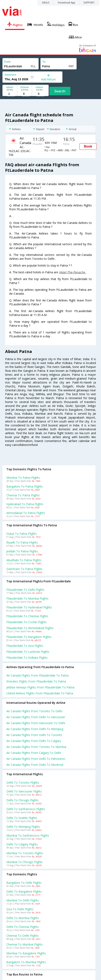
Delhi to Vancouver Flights (24, 791)
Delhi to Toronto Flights (23, 783)
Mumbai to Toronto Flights (25, 853)
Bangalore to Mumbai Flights (26, 962)
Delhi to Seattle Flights (22, 818)
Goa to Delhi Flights (20, 909)
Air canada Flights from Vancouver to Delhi (36, 723)
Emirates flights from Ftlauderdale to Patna (36, 681)
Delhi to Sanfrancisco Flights (26, 809)
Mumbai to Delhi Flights (23, 900)
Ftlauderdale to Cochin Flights (26, 622)
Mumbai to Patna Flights (23, 478)
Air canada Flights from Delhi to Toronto (34, 735)
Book (88, 146)
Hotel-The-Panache (72, 272)
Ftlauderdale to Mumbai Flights (27, 598)
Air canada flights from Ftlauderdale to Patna (37, 675)
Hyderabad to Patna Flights (25, 504)
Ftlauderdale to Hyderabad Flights (29, 607)
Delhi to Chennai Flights (22, 927)
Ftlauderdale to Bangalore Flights (29, 637)
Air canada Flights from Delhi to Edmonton (36, 759)
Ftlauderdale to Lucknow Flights (28, 652)
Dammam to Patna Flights (24, 569)
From (7, 62)
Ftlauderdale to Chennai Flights (27, 616)
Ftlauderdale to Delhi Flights (25, 590)
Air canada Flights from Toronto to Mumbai (36, 747)
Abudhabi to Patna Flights (24, 560)
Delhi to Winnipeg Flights (23, 827)
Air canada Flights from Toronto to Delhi (34, 711)
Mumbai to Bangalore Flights (26, 953)
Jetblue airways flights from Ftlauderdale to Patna (40, 687)
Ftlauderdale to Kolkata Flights (27, 658)
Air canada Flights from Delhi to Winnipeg (35, 729)
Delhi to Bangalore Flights (24, 891)
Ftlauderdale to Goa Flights (25, 646)
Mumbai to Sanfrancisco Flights (28, 835)
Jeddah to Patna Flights (22, 551)
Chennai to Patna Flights (23, 495)
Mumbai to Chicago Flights (25, 862)
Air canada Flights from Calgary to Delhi (34, 753)
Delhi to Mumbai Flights (23, 918)
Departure (10, 75)
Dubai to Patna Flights (22, 534)
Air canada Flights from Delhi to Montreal (35, 765)
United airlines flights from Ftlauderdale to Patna (40, 693)
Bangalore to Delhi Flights (24, 883)
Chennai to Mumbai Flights (25, 944)
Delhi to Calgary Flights (22, 844)
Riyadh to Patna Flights (22, 542)
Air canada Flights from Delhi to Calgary (34, 741)
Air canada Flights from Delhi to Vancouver (36, 717)
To (44, 62)
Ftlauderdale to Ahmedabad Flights (30, 628)
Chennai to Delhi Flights (22, 936)
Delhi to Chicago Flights (22, 800)
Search (60, 91)
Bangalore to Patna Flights (25, 486)
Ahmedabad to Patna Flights (26, 513)
